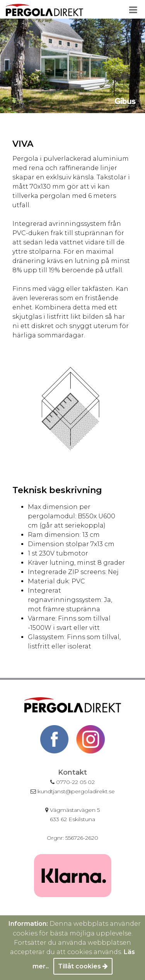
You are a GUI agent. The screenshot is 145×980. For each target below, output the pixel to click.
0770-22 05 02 (72, 782)
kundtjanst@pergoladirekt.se (73, 791)
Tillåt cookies (83, 966)
